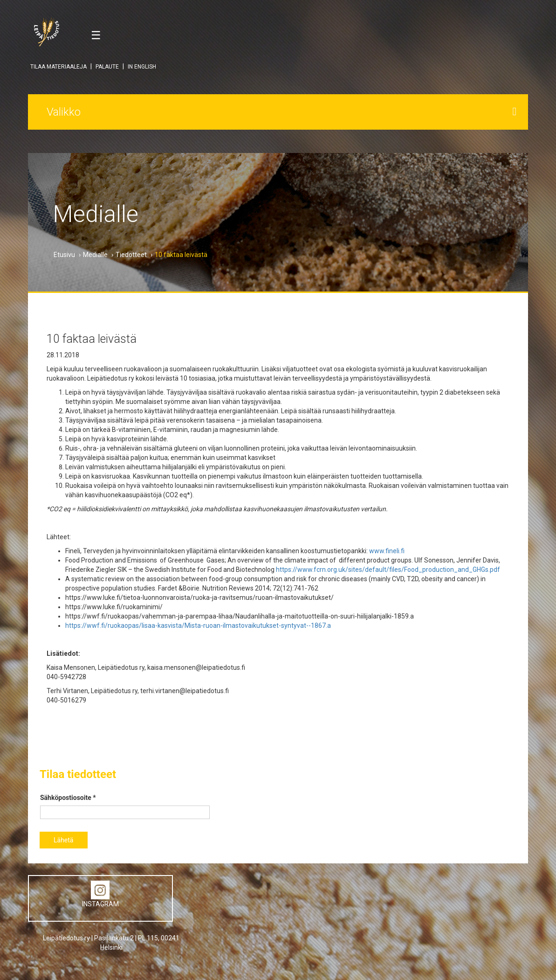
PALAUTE (107, 67)
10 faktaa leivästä (181, 255)
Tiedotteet (131, 255)
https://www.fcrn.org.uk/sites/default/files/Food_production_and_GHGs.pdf (388, 570)
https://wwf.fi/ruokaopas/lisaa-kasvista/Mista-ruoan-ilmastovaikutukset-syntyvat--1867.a (198, 626)
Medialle (95, 255)
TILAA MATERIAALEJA (58, 67)
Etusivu (64, 255)
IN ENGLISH (142, 67)
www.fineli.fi (387, 551)
